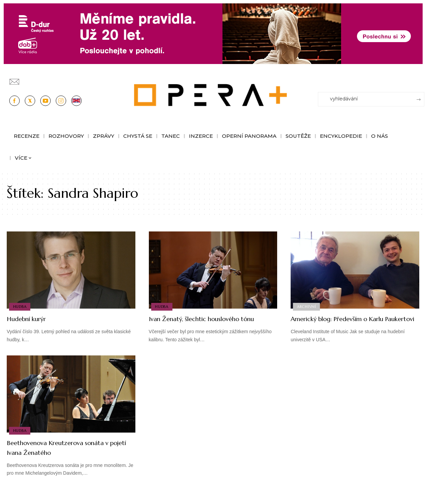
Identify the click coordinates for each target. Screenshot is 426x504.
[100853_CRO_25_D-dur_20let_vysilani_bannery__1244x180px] (213, 33)
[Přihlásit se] (421, 78)
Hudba (20, 306)
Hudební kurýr (31, 319)
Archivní (307, 306)
